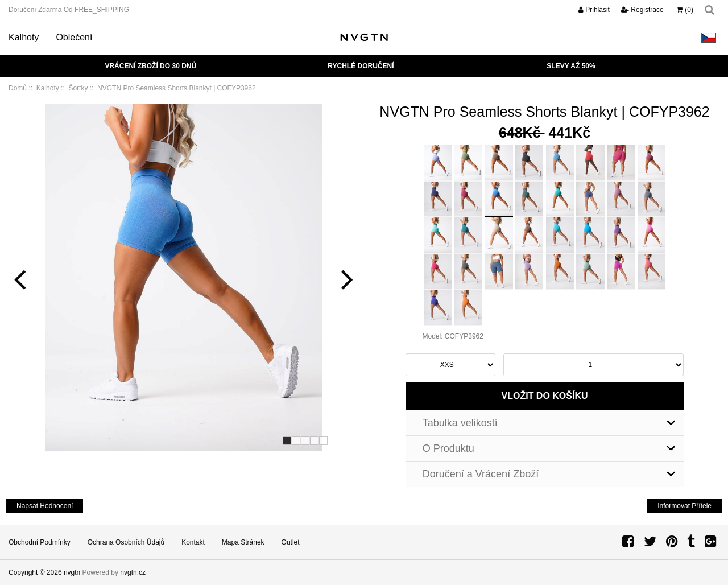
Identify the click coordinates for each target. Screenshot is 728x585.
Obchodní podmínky (40, 542)
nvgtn (72, 572)
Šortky (78, 88)
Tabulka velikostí (460, 423)
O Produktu (448, 448)
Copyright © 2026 (36, 572)
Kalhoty (24, 37)
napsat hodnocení (45, 506)
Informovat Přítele (684, 506)
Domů (18, 88)
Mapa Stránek (243, 542)
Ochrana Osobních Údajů (126, 542)
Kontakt (193, 542)
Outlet (291, 542)
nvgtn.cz (133, 572)
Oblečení (74, 37)
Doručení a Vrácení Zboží (481, 474)
